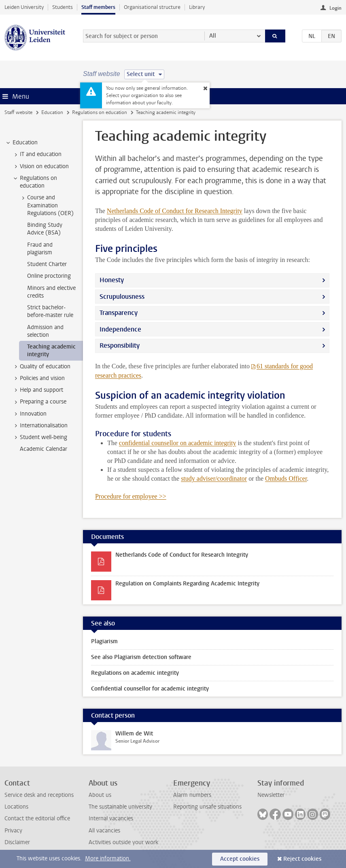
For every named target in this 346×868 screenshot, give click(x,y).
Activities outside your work (123, 842)
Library (197, 7)
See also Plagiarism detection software (141, 657)
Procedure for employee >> (131, 496)
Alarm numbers (192, 795)
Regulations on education (100, 112)
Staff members (98, 7)
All (213, 36)
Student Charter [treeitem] (47, 264)
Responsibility (120, 345)
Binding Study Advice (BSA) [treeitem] (45, 229)
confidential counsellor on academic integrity (178, 443)
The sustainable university (120, 807)
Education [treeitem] (21, 143)
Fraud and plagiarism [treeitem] (40, 249)
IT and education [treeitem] (37, 154)
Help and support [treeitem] (38, 390)
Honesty (112, 280)
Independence (120, 329)
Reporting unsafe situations (207, 807)
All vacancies (104, 831)
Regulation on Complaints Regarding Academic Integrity (187, 584)
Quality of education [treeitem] (41, 367)
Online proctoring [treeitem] (49, 276)
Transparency (119, 313)
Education (52, 112)
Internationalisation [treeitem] (40, 426)
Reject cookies (302, 859)
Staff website (18, 112)
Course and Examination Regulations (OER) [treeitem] (47, 205)
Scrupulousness (122, 297)
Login (335, 8)
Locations (16, 807)
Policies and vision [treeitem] (38, 378)
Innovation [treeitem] (29, 414)
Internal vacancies (111, 818)
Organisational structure (152, 7)
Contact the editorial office (37, 818)
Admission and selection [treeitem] (45, 331)
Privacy (13, 831)
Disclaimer (17, 842)
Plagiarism (104, 641)
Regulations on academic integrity (135, 673)
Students (63, 7)
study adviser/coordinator (214, 478)
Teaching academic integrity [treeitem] (51, 351)
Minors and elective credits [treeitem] (51, 292)
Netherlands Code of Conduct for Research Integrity (175, 211)
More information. (108, 858)
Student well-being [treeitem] (40, 437)
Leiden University (24, 7)
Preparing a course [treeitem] (39, 402)
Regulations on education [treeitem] (35, 182)
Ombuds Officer (286, 478)
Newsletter (271, 795)
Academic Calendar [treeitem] (44, 449)
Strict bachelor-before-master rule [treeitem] (50, 311)
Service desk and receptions (39, 795)
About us (100, 795)
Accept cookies (240, 859)
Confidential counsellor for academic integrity (150, 689)
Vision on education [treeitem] (40, 167)
